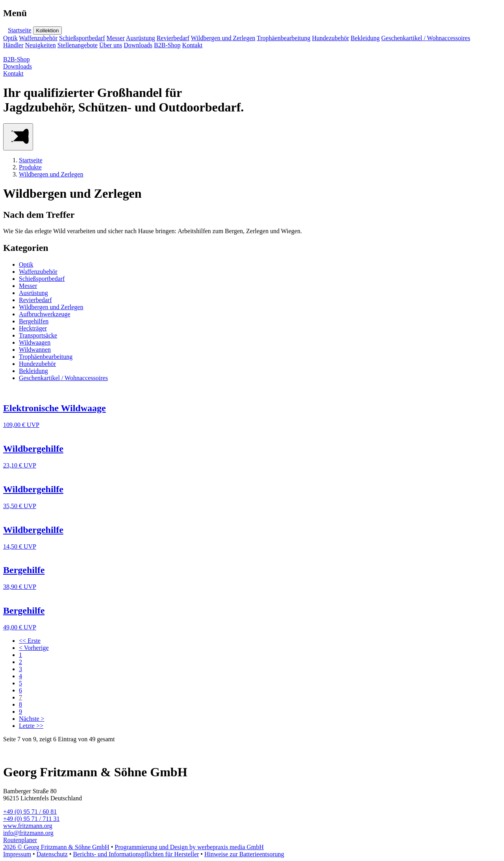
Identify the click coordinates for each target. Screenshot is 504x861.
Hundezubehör (330, 38)
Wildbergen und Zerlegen (223, 38)
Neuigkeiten (41, 45)
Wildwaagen (35, 342)
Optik (10, 38)
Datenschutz (52, 854)
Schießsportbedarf (82, 38)
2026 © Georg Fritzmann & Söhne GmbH (56, 847)
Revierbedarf (173, 38)
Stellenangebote (78, 45)
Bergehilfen (34, 321)
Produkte (30, 167)
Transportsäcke (38, 335)
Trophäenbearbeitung (283, 38)
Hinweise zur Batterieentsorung (244, 854)
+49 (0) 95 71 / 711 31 (31, 819)
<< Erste (30, 641)
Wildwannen (35, 350)
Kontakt (193, 45)
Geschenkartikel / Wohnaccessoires (426, 38)
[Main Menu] (18, 137)
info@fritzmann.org (28, 833)
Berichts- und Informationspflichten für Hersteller (136, 854)
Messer (116, 38)
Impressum (17, 854)
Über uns (111, 45)
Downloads (138, 45)
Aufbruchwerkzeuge (45, 314)
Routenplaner (20, 840)
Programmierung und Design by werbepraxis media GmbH (189, 847)
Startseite (20, 30)
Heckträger (33, 328)
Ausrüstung (141, 38)
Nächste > (32, 719)
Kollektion (48, 31)
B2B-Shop (167, 45)
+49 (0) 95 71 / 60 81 (30, 812)
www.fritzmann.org (28, 826)
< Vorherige (34, 648)
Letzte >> (31, 726)
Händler (13, 45)
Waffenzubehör (38, 38)
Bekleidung (365, 38)
